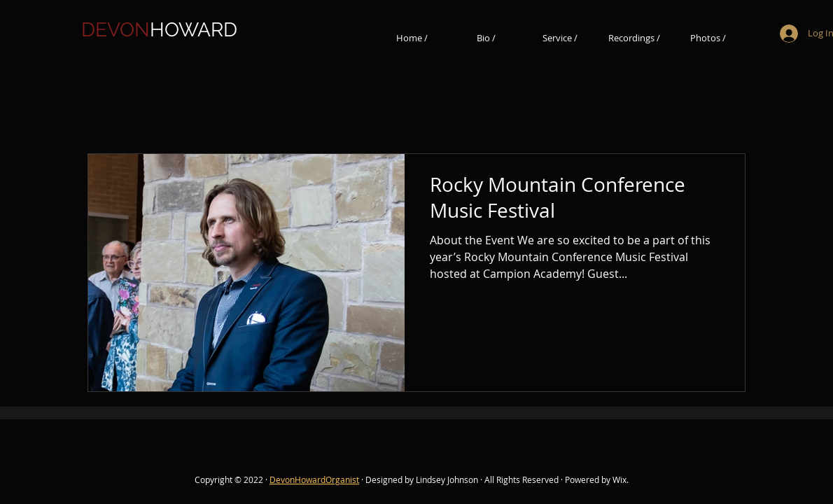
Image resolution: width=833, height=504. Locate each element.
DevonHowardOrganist (314, 479)
